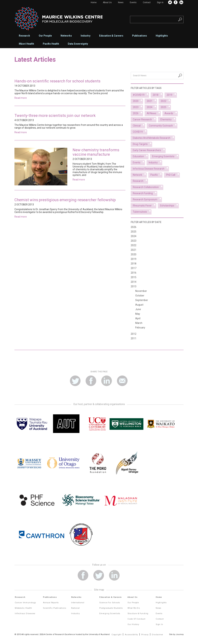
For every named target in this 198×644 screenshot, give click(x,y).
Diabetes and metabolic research (154, 137)
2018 (158, 94)
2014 (134, 282)
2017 (134, 268)
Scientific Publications (55, 608)
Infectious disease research (151, 168)
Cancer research (145, 119)
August (139, 305)
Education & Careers (111, 36)
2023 (138, 107)
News (121, 2)
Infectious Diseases (25, 614)
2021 (152, 101)
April (138, 318)
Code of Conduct (136, 619)
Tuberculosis (142, 211)
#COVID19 (141, 94)
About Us (107, 2)
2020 (138, 101)
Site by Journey (176, 634)
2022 (166, 101)
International (78, 603)
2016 (134, 273)
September (142, 300)
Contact (147, 2)
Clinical (139, 125)
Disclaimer (157, 635)
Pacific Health (51, 44)
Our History (133, 624)
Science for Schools (110, 603)
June (138, 309)
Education (141, 156)
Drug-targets (143, 144)
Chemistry (168, 119)
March (139, 323)
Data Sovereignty (78, 44)
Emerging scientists (166, 156)
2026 (138, 113)
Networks (66, 36)
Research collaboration (148, 187)
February (140, 328)
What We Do (134, 608)
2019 (172, 94)
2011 (134, 338)
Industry (86, 36)
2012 (134, 334)
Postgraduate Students (111, 608)
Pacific (156, 174)
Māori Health (26, 44)
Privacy (145, 635)
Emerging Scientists (110, 614)
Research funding (145, 193)
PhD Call (173, 174)
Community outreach (163, 125)
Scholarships (169, 205)
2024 (152, 107)
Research (24, 36)
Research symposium (147, 199)
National (75, 608)
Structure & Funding (138, 614)
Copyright (116, 635)
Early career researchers (149, 150)
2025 (166, 107)
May (138, 314)
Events (133, 2)
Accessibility (131, 635)
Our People (45, 36)
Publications (140, 36)
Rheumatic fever (145, 205)
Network (140, 174)
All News (154, 113)
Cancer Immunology (25, 603)
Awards (171, 113)
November (141, 291)
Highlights (162, 36)
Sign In (160, 2)
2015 (134, 277)
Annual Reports (51, 603)
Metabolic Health (23, 608)
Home (94, 2)
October (140, 296)
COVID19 (140, 131)
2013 (134, 286)
